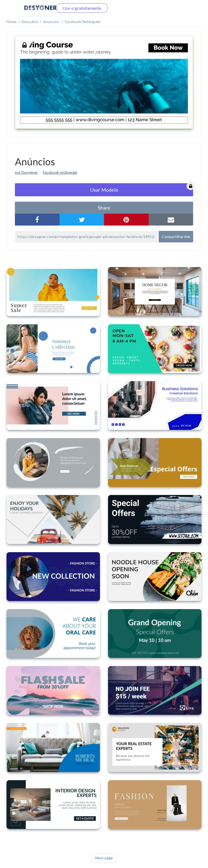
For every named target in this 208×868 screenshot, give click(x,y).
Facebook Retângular (83, 22)
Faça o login (35, 8)
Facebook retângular (60, 172)
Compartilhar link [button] (176, 237)
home (12, 22)
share (104, 208)
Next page (104, 858)
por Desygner (26, 172)
